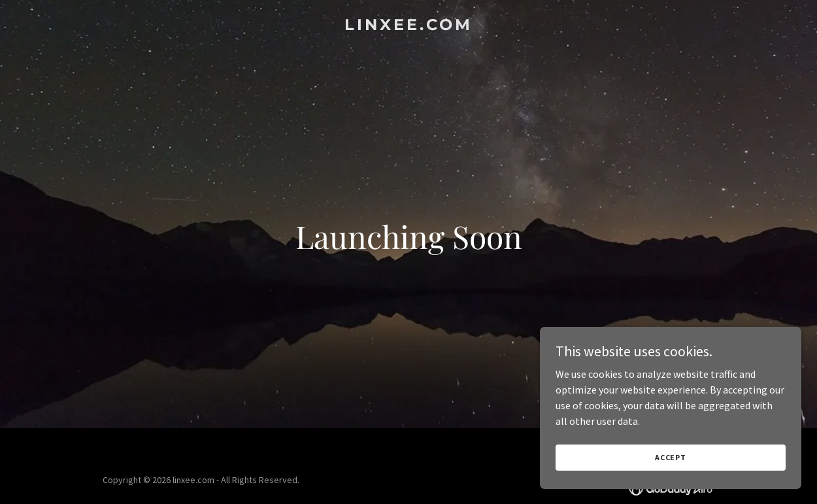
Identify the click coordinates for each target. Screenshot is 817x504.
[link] (408, 26)
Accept (671, 457)
